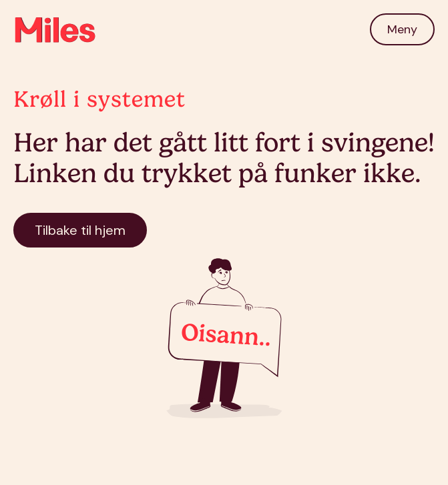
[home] (55, 29)
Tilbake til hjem (80, 230)
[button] (402, 29)
